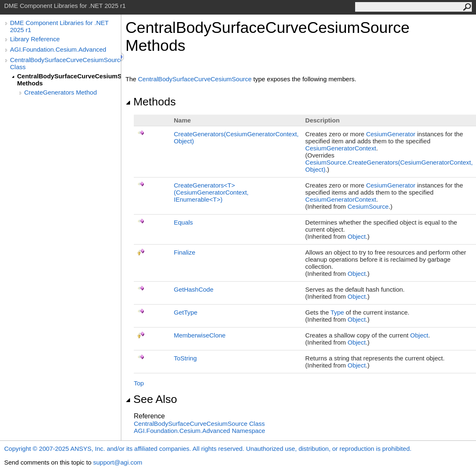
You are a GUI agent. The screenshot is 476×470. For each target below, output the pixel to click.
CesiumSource (368, 206)
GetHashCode (194, 289)
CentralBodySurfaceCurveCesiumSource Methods (69, 80)
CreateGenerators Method (60, 92)
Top (139, 383)
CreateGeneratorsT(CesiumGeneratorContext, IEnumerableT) (211, 192)
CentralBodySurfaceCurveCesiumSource (195, 79)
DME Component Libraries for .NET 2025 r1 (59, 26)
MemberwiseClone (200, 335)
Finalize (185, 252)
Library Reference (35, 39)
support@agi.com (118, 462)
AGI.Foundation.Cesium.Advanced (58, 49)
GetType (186, 312)
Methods (151, 102)
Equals (183, 222)
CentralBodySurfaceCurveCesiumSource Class (65, 63)
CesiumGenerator (391, 134)
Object (357, 236)
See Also (151, 399)
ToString (185, 358)
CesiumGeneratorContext (341, 148)
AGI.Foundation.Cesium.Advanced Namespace (199, 431)
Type (337, 312)
